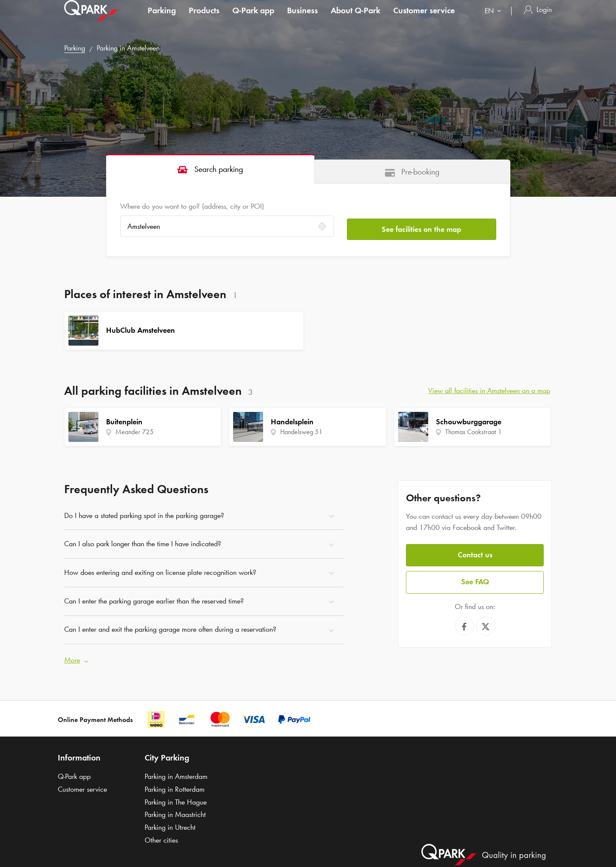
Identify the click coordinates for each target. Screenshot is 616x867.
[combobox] (495, 20)
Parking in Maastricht (175, 812)
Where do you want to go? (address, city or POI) (192, 206)
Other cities (161, 837)
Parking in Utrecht (170, 824)
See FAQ (475, 578)
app (253, 19)
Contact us (475, 552)
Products (204, 19)
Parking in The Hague (176, 799)
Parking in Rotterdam (175, 786)
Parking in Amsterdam (176, 773)
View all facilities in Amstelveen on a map (489, 391)
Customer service (424, 19)
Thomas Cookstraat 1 (474, 432)
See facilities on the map (421, 226)
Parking (162, 19)
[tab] (210, 169)
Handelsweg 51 (301, 432)
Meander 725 (135, 432)
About (355, 19)
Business (302, 19)
